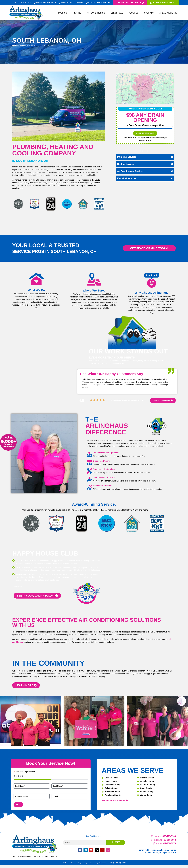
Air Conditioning (98, 13)
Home (14, 45)
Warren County (38, 45)
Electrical (118, 13)
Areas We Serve (168, 13)
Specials (151, 13)
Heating (79, 13)
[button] (118, 127)
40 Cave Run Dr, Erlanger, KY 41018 (160, 853)
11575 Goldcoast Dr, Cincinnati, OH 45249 (157, 850)
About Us (135, 13)
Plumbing (64, 13)
